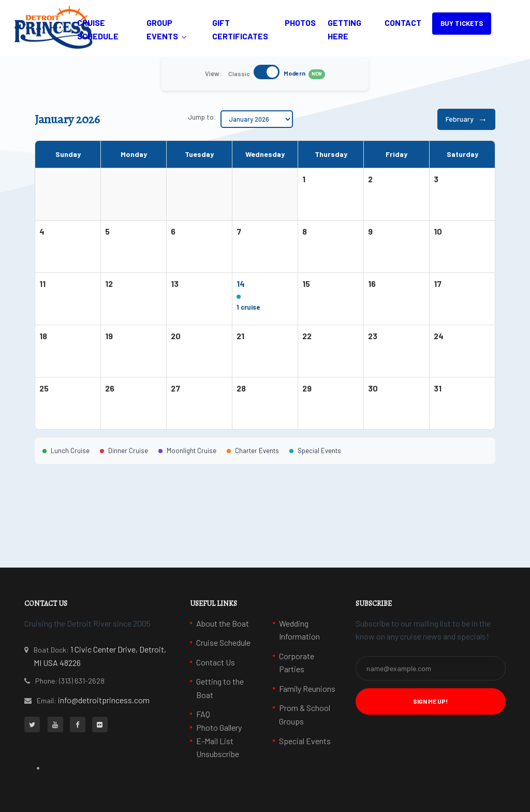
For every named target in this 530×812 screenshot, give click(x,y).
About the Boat (223, 623)
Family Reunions (307, 688)
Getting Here (344, 29)
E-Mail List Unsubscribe (218, 748)
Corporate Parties (297, 663)
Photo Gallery (219, 727)
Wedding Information (299, 630)
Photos (300, 23)
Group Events (162, 29)
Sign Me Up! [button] (430, 701)
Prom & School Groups (305, 714)
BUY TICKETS (462, 23)
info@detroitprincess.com (104, 700)
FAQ (203, 714)
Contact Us (216, 662)
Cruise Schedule (98, 29)
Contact (403, 23)
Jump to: (202, 117)
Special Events (305, 741)
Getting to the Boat (220, 688)
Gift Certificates (240, 29)
